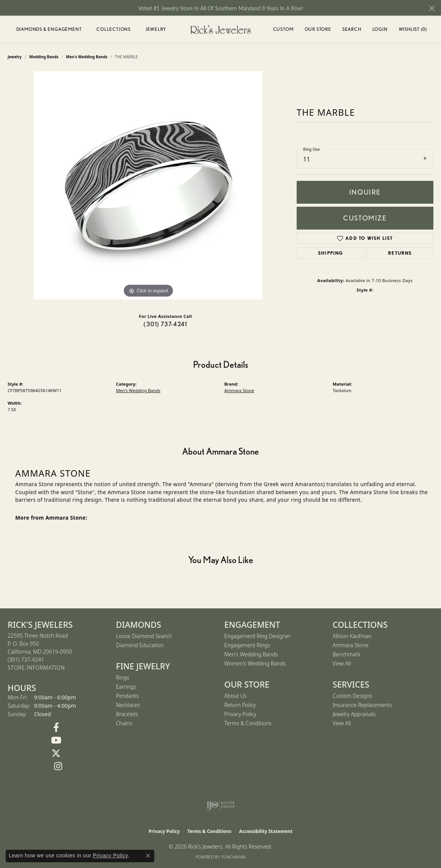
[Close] (432, 8)
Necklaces (128, 705)
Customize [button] (365, 218)
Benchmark (347, 654)
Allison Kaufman (352, 636)
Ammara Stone (239, 390)
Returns (400, 253)
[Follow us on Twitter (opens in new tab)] (56, 753)
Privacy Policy (240, 714)
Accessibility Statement (266, 831)
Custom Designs (353, 696)
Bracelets (127, 714)
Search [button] (352, 29)
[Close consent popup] (148, 856)
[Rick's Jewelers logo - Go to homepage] (220, 29)
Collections (113, 29)
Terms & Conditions (248, 723)
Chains (124, 723)
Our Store (318, 29)
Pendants (128, 696)
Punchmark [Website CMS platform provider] (234, 857)
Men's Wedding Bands (138, 390)
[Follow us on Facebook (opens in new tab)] (56, 728)
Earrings (126, 687)
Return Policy (240, 705)
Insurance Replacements (363, 705)
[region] (148, 185)
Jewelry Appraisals (354, 714)
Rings (123, 677)
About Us (236, 696)
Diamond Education (140, 645)
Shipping (331, 253)
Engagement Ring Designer (257, 636)
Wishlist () (413, 30)
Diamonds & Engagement (49, 29)
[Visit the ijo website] (221, 805)
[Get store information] (36, 668)
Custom (283, 29)
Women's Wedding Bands (255, 663)
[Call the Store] (26, 660)
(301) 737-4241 (165, 324)
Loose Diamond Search (144, 636)
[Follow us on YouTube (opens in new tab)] (56, 740)
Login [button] (380, 30)
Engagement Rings (247, 645)
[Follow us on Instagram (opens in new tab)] (58, 766)
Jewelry (156, 29)
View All (342, 663)
